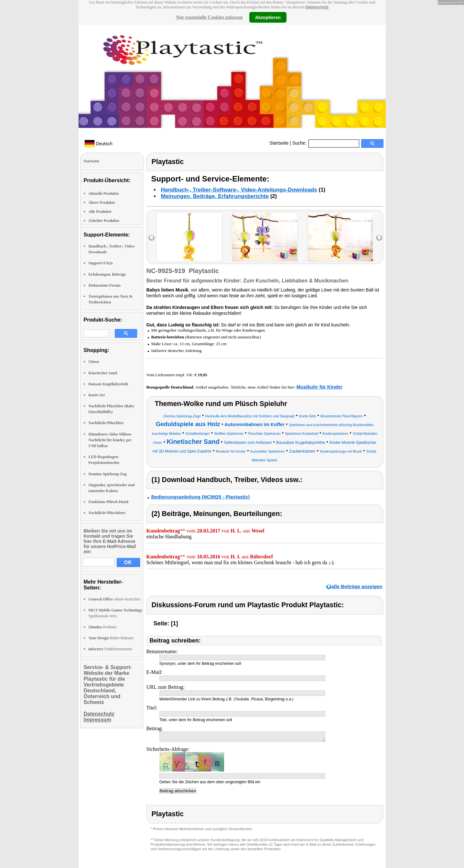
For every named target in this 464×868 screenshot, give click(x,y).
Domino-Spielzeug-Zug (108, 474)
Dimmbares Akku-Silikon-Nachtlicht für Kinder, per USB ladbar (110, 440)
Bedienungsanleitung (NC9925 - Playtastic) (201, 497)
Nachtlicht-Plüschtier (106, 423)
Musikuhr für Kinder (320, 387)
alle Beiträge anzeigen (357, 586)
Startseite (279, 143)
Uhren (94, 362)
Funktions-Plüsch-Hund (108, 502)
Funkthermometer (111, 649)
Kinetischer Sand (103, 373)
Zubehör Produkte (104, 221)
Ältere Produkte (102, 203)
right (379, 238)
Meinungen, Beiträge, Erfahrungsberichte (215, 196)
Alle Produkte (100, 212)
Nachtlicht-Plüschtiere (107, 513)
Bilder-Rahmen (111, 638)
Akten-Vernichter (115, 599)
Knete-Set (97, 395)
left (151, 238)
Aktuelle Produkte (104, 193)
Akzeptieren (268, 17)
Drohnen (103, 627)
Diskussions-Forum (105, 285)
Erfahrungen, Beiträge (107, 274)
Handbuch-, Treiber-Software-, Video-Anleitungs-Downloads (239, 190)
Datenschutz (317, 7)
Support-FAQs (101, 263)
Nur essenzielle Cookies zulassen (209, 17)
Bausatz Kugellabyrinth (108, 384)
